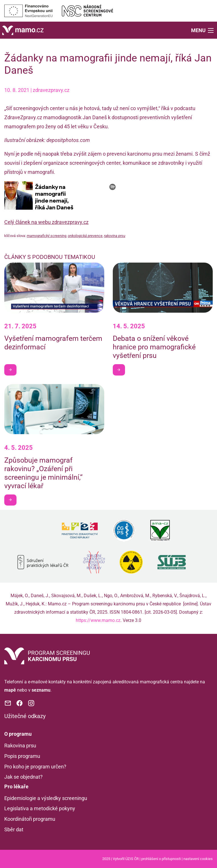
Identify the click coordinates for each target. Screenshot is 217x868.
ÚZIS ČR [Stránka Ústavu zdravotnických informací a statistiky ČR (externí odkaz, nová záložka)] (132, 859)
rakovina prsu (115, 236)
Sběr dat (14, 829)
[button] (203, 30)
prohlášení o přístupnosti (161, 859)
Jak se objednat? (23, 777)
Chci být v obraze (12, 370)
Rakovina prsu (20, 746)
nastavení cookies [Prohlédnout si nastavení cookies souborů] (198, 859)
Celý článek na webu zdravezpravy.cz (46, 222)
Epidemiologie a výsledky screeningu (46, 798)
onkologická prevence (85, 236)
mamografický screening (47, 236)
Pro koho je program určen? (35, 767)
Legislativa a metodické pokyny (40, 808)
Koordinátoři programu (30, 819)
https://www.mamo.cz (98, 620)
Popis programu (22, 756)
